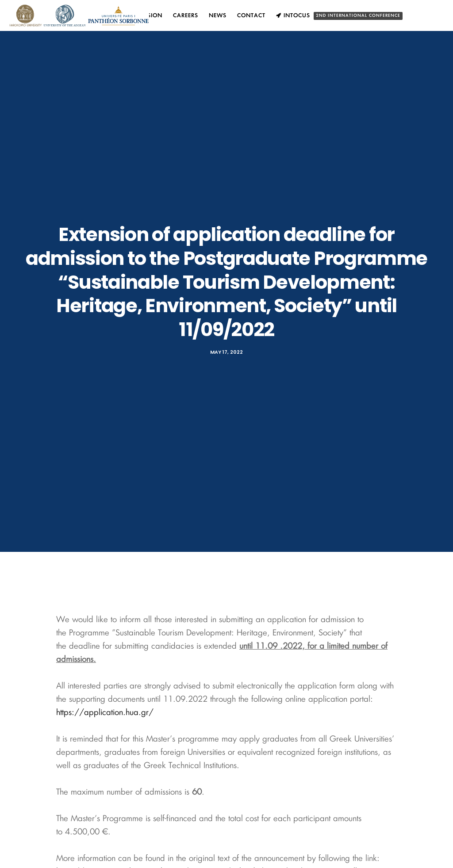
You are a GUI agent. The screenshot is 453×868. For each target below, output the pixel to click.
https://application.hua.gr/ (105, 713)
